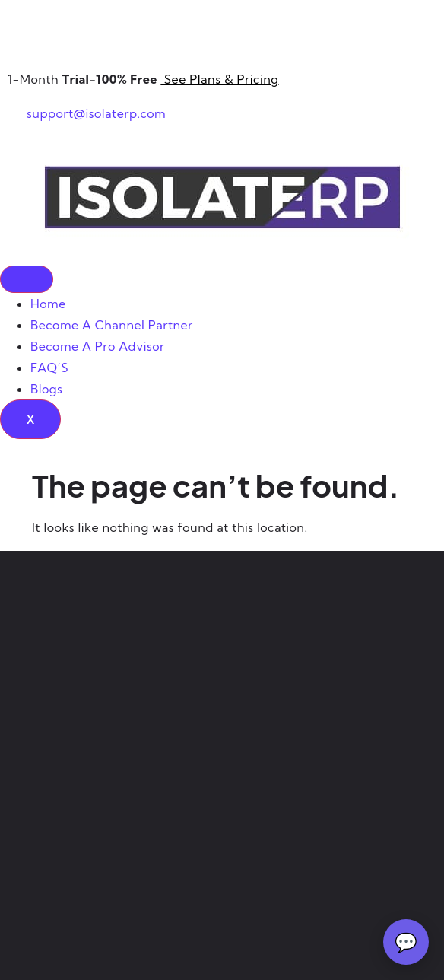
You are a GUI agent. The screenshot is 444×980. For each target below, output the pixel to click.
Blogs (46, 389)
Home (48, 304)
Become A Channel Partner (112, 325)
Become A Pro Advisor (98, 346)
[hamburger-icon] (27, 279)
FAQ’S (49, 367)
